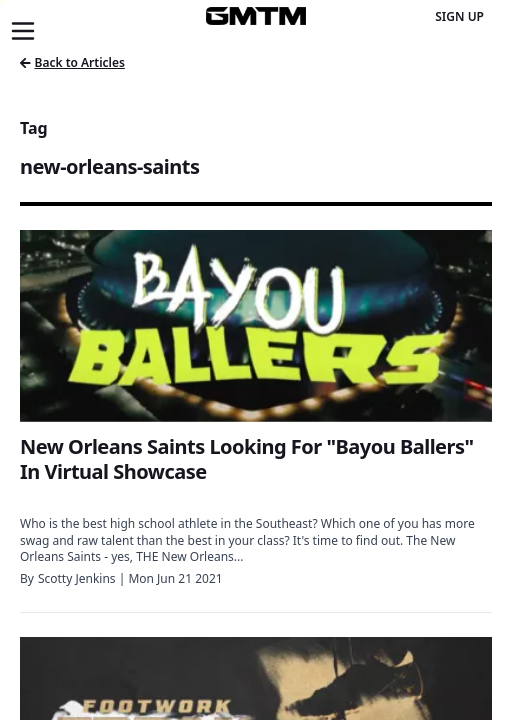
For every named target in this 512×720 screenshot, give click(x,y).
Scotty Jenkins (77, 578)
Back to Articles (72, 62)
